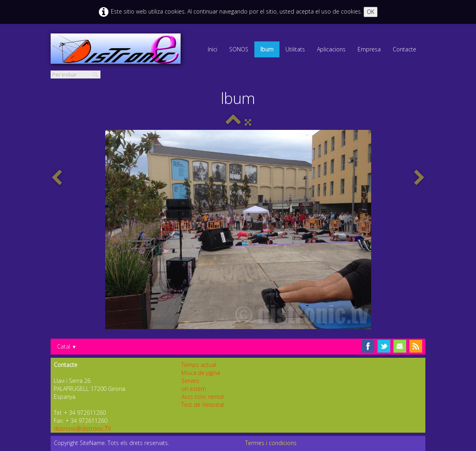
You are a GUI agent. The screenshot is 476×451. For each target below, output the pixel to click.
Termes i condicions (271, 443)
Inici (212, 49)
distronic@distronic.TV (82, 428)
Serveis (190, 381)
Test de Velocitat (203, 405)
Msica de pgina (201, 373)
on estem (194, 389)
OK (371, 12)
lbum (267, 49)
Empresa (369, 49)
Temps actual (199, 365)
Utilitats (295, 49)
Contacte (404, 49)
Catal (67, 346)
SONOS (239, 49)
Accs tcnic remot (203, 397)
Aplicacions (331, 49)
